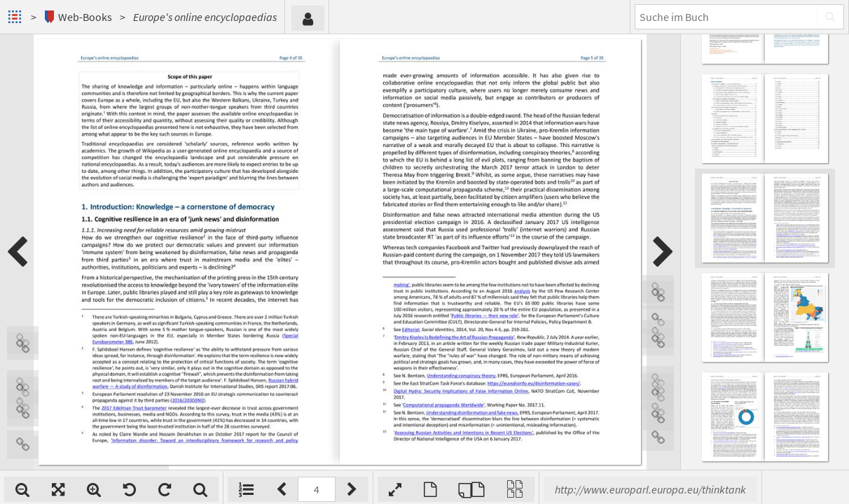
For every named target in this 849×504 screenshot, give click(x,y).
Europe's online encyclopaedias (205, 17)
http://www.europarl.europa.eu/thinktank (650, 489)
